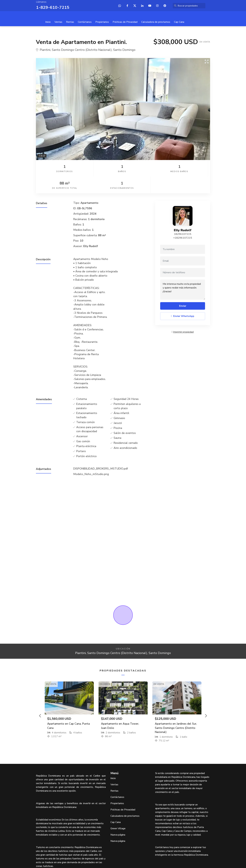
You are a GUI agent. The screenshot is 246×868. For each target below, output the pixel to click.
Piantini (45, 49)
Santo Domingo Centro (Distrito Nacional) (82, 49)
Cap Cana (179, 22)
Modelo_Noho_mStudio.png (91, 457)
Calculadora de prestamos (156, 22)
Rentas (70, 22)
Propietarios (102, 22)
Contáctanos (85, 22)
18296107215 (183, 217)
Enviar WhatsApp (183, 299)
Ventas (58, 22)
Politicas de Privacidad (125, 22)
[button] (40, 699)
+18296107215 (183, 221)
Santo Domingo (124, 49)
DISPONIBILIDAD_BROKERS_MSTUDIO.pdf (101, 452)
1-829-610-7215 (51, 7)
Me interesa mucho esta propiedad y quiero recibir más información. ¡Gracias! (183, 273)
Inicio (48, 22)
